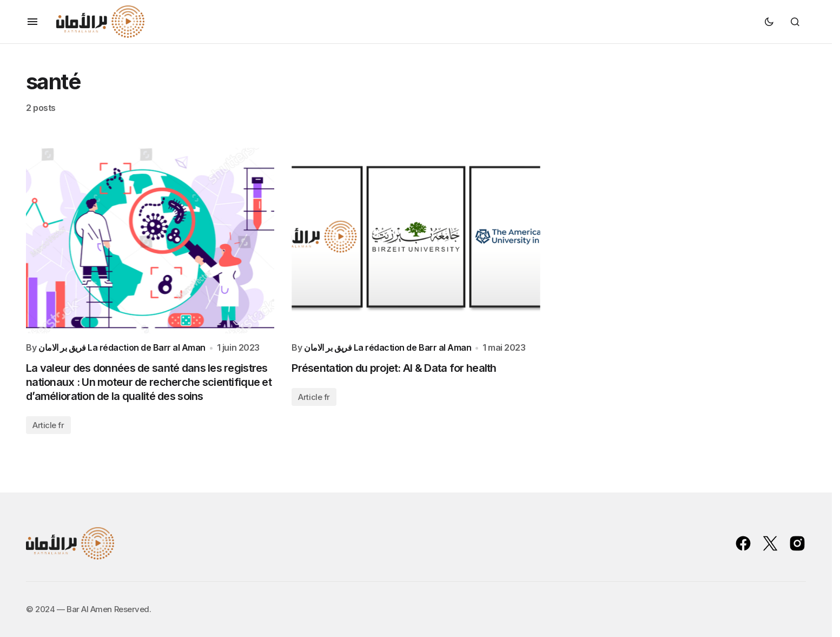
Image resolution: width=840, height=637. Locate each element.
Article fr (48, 425)
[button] (32, 22)
